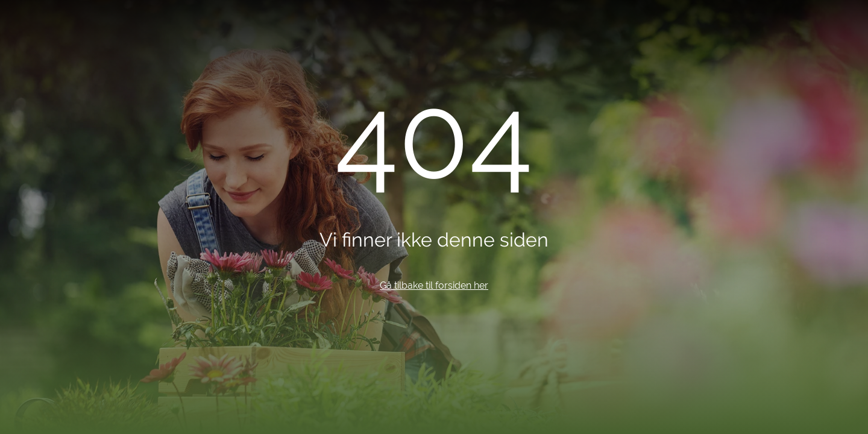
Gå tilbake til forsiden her (434, 285)
